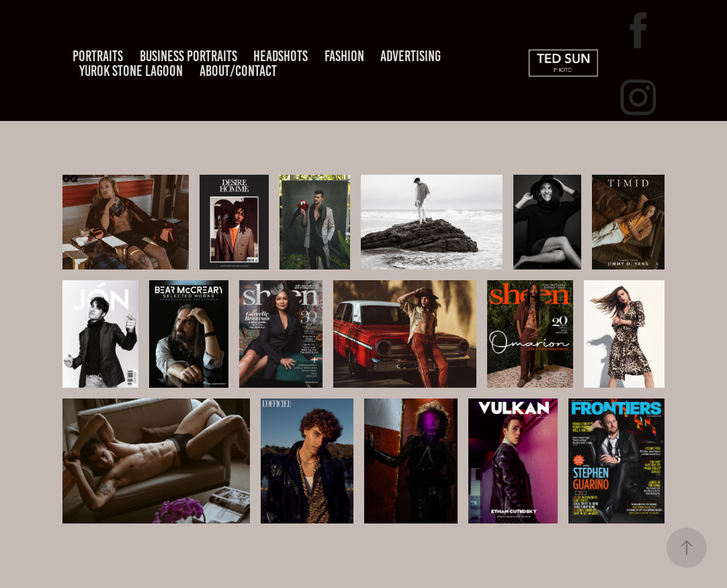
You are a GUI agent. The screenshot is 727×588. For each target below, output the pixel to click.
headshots (281, 56)
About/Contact (238, 71)
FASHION (344, 56)
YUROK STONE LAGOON (131, 71)
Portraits (98, 56)
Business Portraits (188, 56)
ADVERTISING (411, 56)
